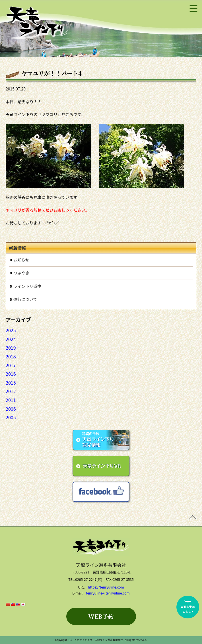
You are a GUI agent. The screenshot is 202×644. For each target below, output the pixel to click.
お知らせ (21, 260)
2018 (11, 356)
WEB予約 (101, 616)
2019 (11, 348)
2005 (11, 417)
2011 (11, 400)
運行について (25, 299)
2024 (11, 339)
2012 (11, 391)
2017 (11, 365)
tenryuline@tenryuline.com (108, 593)
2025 (11, 330)
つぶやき (21, 273)
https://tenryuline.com (106, 587)
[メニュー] (193, 9)
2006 (11, 409)
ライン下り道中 (27, 286)
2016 (11, 374)
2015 (11, 383)
